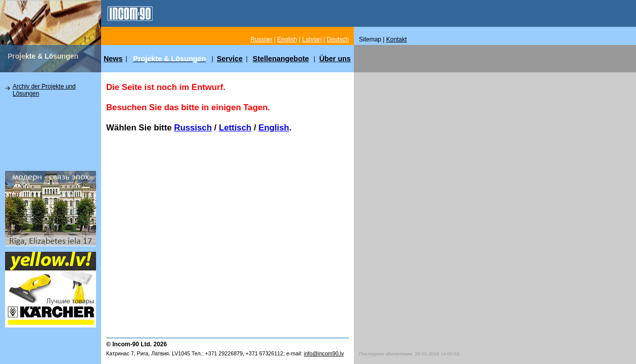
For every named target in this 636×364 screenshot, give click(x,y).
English (274, 128)
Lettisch (235, 128)
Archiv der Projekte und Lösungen (44, 90)
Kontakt (397, 39)
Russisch (193, 128)
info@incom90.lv (324, 353)
